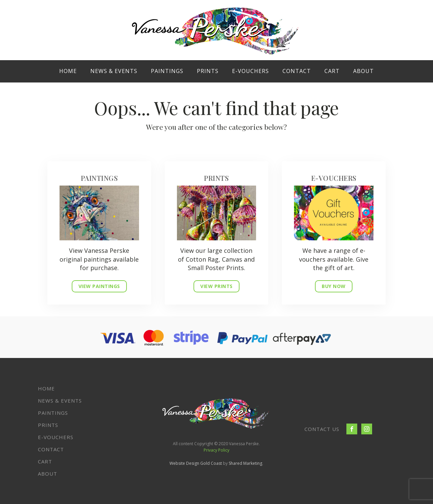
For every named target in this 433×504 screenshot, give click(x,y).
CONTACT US (322, 429)
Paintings (167, 71)
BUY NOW (334, 286)
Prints (208, 71)
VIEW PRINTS (216, 286)
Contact (297, 71)
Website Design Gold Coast (196, 463)
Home (68, 71)
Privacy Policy (216, 450)
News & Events (114, 71)
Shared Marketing (245, 463)
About (363, 71)
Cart (332, 71)
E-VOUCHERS (250, 71)
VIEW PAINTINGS (99, 286)
